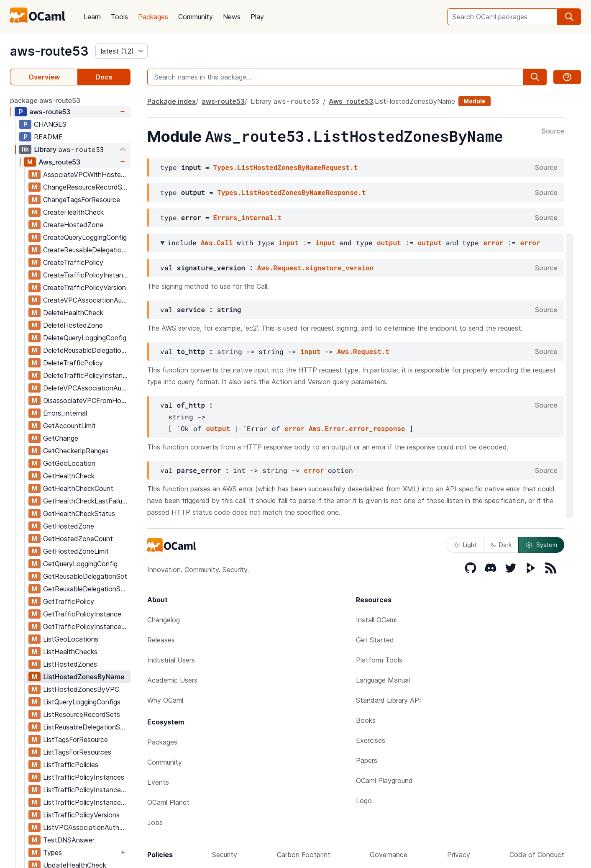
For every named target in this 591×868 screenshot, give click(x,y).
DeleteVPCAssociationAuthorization (87, 388)
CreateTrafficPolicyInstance (87, 275)
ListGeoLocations (71, 639)
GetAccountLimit (69, 426)
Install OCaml (376, 620)
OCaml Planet (168, 802)
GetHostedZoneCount (78, 539)
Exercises (371, 740)
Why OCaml (165, 700)
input (289, 243)
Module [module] (475, 101)
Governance (389, 855)
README (48, 137)
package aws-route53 (45, 100)
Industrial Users (171, 660)
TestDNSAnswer (69, 840)
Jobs (155, 822)
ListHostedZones (70, 664)
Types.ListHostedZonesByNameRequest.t (286, 167)
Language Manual (383, 680)
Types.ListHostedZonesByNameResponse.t (291, 192)
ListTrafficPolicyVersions (81, 815)
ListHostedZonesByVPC (81, 689)
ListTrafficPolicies (71, 765)
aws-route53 (49, 51)
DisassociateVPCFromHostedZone (87, 401)
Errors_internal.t (247, 217)
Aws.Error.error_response (357, 428)
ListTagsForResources (77, 752)
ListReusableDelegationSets (87, 727)
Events (158, 782)
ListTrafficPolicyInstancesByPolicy (87, 802)
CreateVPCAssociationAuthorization (87, 300)
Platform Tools (379, 660)
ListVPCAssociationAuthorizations (87, 827)
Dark (501, 545)
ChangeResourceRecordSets (87, 187)
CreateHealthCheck (73, 212)
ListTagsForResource (75, 740)
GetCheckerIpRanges (76, 451)
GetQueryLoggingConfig (80, 564)
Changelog (164, 620)
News (232, 17)
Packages (153, 17)
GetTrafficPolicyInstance (82, 614)
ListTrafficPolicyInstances (84, 777)
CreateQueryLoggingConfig (85, 237)
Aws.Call (217, 243)
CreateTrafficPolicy (73, 262)
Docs (104, 77)
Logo (364, 801)
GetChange (61, 438)
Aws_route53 (59, 162)
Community (196, 17)
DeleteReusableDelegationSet (87, 350)
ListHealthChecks (70, 652)
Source (553, 131)
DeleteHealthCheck (73, 313)
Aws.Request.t (363, 351)
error (493, 243)
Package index (171, 101)
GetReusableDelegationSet (85, 576)
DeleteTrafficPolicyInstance (87, 375)
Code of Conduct (537, 855)
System (541, 545)
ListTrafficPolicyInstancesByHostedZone (87, 790)
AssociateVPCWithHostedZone (87, 175)
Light (465, 545)
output (389, 243)
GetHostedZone (69, 526)
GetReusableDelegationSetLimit (87, 589)
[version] (122, 51)
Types (52, 853)
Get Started (375, 640)
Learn (92, 17)
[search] (569, 17)
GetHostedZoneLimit (76, 551)
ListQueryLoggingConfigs (82, 702)
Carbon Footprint (304, 855)
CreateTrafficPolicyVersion (84, 288)
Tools (119, 17)
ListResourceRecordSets (82, 714)
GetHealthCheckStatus (79, 514)
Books (366, 720)
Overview (44, 77)
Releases (161, 640)
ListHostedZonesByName (84, 677)
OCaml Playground (384, 781)
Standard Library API (389, 700)
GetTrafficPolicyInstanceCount (87, 627)
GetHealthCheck (69, 476)
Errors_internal (65, 413)
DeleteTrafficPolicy (73, 363)
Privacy (459, 855)
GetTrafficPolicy (69, 601)
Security (225, 855)
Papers (367, 760)
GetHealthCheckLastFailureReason (87, 501)
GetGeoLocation (69, 463)
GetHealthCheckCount (78, 488)
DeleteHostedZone (73, 325)
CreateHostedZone (73, 225)
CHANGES (50, 124)
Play (257, 17)
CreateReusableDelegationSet (87, 250)
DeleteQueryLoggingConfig (85, 338)
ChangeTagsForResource (82, 200)
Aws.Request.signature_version (315, 268)
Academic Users (172, 680)
